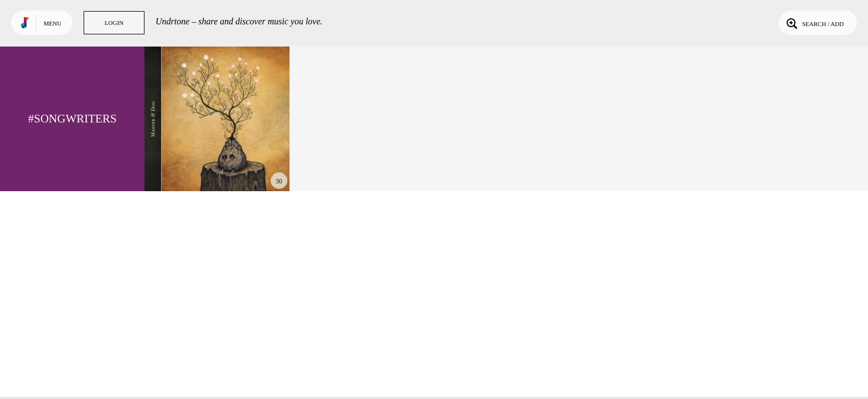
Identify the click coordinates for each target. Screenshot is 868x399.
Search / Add (814, 23)
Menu (53, 23)
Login (114, 23)
